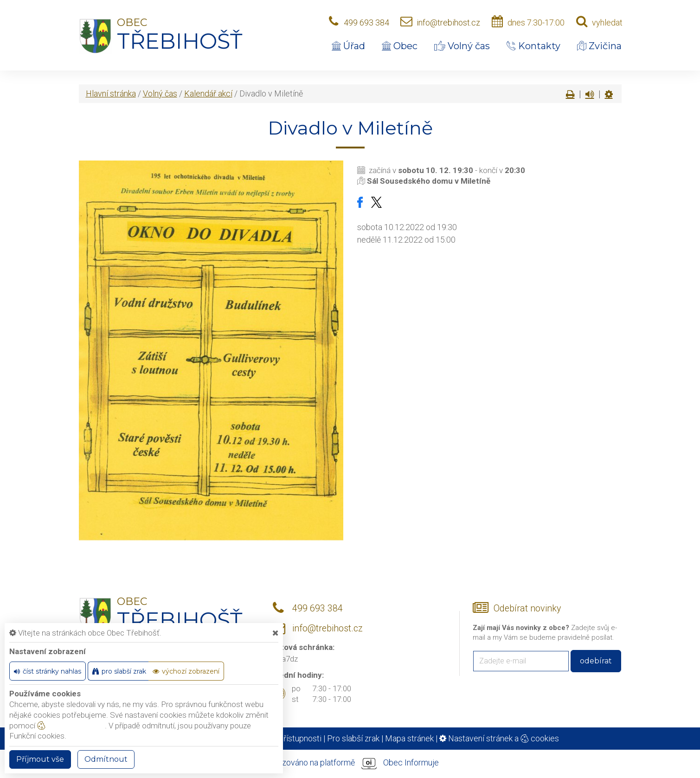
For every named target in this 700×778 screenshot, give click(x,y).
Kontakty (533, 46)
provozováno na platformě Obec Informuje (350, 763)
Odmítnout (106, 759)
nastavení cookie (71, 726)
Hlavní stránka (111, 93)
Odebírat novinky (527, 608)
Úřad (348, 46)
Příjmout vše (40, 759)
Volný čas (462, 46)
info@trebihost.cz (448, 23)
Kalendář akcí (208, 93)
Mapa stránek (409, 738)
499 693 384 (366, 23)
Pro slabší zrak (353, 738)
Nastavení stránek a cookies (499, 738)
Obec (400, 46)
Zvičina (599, 46)
